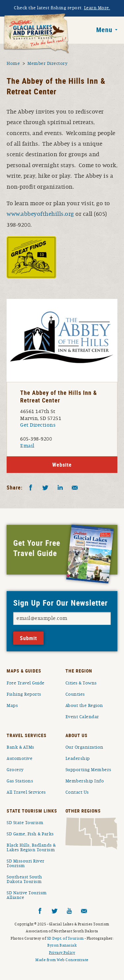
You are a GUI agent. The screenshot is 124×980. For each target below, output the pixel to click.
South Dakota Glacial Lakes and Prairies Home (36, 34)
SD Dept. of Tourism (65, 938)
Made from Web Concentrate (62, 960)
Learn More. (97, 8)
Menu (104, 30)
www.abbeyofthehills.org (40, 214)
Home (13, 64)
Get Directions (38, 425)
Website (62, 465)
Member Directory (47, 64)
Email (27, 446)
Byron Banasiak (62, 945)
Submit (28, 638)
